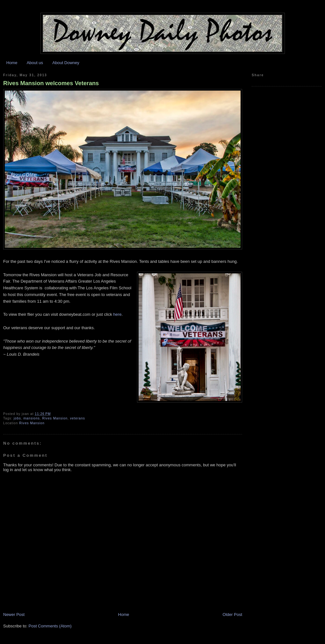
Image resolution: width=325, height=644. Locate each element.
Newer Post (14, 614)
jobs (17, 418)
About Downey (66, 63)
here (117, 314)
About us (35, 63)
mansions (31, 418)
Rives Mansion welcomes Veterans (51, 83)
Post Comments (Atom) (50, 626)
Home (12, 63)
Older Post (232, 614)
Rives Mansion (55, 418)
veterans (78, 418)
